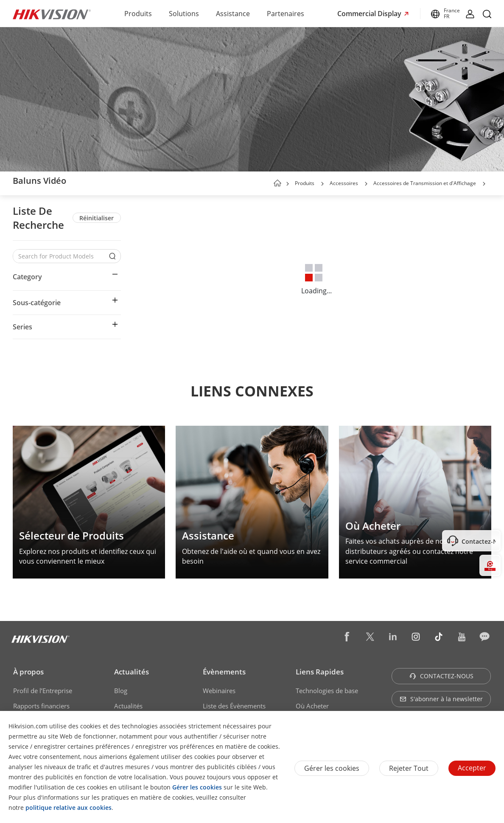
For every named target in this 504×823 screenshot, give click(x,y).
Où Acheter (312, 706)
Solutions (184, 14)
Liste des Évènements (234, 706)
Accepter (472, 768)
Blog (121, 691)
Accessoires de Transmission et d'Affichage (425, 183)
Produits (138, 14)
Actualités (132, 672)
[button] (322, 184)
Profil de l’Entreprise (43, 691)
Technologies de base (327, 691)
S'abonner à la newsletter (441, 699)
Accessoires (344, 183)
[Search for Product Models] (60, 256)
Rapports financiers (41, 706)
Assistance (233, 14)
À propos (28, 672)
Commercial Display (370, 14)
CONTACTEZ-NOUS (441, 676)
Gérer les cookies (332, 768)
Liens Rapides (320, 672)
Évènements (224, 672)
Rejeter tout (409, 768)
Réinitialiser (97, 218)
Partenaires (286, 14)
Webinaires (219, 691)
